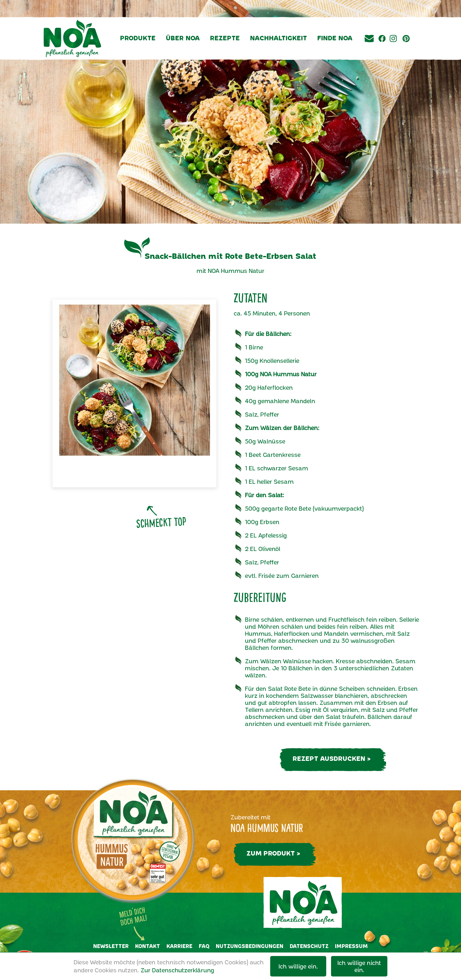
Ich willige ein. (298, 966)
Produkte (138, 38)
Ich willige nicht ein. (359, 966)
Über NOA (183, 38)
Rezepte (225, 38)
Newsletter (111, 946)
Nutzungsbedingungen (250, 946)
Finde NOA (335, 38)
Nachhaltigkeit (279, 38)
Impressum (351, 946)
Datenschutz (309, 946)
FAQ (204, 946)
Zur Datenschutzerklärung (177, 970)
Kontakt (148, 946)
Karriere (179, 946)
